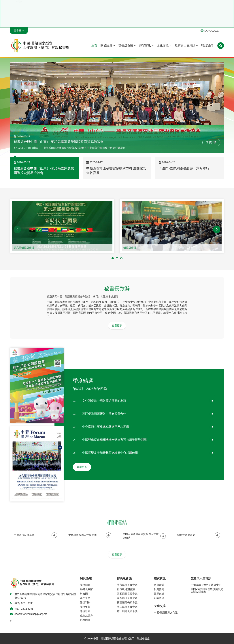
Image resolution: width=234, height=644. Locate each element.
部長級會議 (127, 46)
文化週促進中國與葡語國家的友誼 (104, 401)
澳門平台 (85, 598)
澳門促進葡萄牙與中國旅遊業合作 (104, 414)
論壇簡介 (85, 585)
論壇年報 (85, 607)
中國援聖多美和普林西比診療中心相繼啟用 (110, 453)
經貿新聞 (159, 585)
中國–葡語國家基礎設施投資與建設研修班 (207, 591)
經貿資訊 (146, 46)
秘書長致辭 (86, 589)
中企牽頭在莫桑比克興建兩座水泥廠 (106, 427)
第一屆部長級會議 (127, 611)
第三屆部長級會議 (127, 602)
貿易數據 (159, 594)
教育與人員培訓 (186, 46)
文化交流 (164, 46)
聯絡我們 (207, 46)
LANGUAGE (211, 31)
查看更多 (117, 325)
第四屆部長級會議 (127, 598)
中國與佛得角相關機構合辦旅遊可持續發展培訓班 (114, 440)
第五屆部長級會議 (127, 594)
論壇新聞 (85, 611)
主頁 (94, 46)
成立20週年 (87, 616)
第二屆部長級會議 (127, 607)
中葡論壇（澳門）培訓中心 (206, 585)
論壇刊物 (85, 602)
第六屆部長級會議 (24, 248)
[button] (17, 230)
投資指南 (159, 589)
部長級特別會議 (126, 589)
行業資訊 (159, 598)
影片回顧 (85, 620)
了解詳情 (211, 142)
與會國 (84, 594)
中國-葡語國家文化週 (166, 612)
